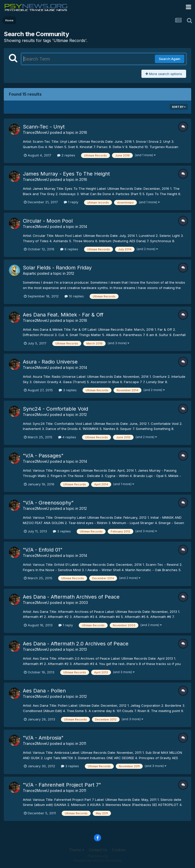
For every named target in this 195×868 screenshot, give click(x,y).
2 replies (66, 155)
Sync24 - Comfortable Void (55, 409)
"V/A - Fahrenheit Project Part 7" (62, 785)
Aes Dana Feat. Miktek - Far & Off (63, 315)
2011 (83, 743)
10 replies (74, 296)
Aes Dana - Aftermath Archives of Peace (71, 597)
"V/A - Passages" (43, 456)
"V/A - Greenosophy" (48, 503)
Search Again (170, 59)
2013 (83, 649)
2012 (70, 273)
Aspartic (30, 273)
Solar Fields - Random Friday (57, 268)
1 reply (71, 202)
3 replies (68, 390)
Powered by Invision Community (97, 860)
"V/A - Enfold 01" (43, 550)
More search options (164, 74)
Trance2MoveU (36, 132)
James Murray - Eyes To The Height (66, 174)
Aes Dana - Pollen (44, 691)
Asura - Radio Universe (50, 362)
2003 (84, 603)
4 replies (67, 437)
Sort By (179, 107)
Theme (77, 850)
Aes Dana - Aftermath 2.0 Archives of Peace (76, 644)
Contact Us (98, 850)
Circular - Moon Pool (48, 221)
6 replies (69, 249)
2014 (83, 227)
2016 (83, 132)
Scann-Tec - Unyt (44, 127)
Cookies (119, 850)
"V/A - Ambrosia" (43, 738)
